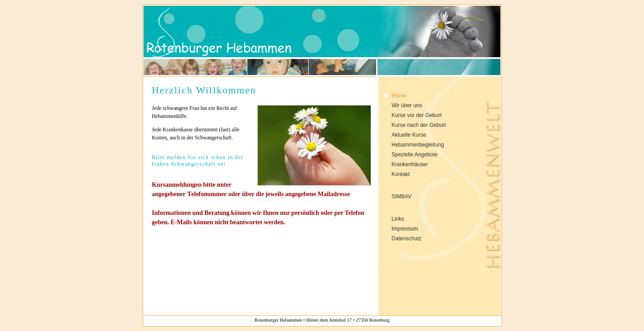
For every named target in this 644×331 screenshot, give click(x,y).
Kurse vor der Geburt (417, 115)
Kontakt (401, 174)
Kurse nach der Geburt (419, 125)
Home (399, 96)
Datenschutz (407, 239)
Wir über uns (407, 105)
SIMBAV (402, 197)
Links (398, 219)
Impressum (405, 229)
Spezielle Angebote (415, 155)
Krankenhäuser (410, 164)
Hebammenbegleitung (418, 145)
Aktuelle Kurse (409, 135)
